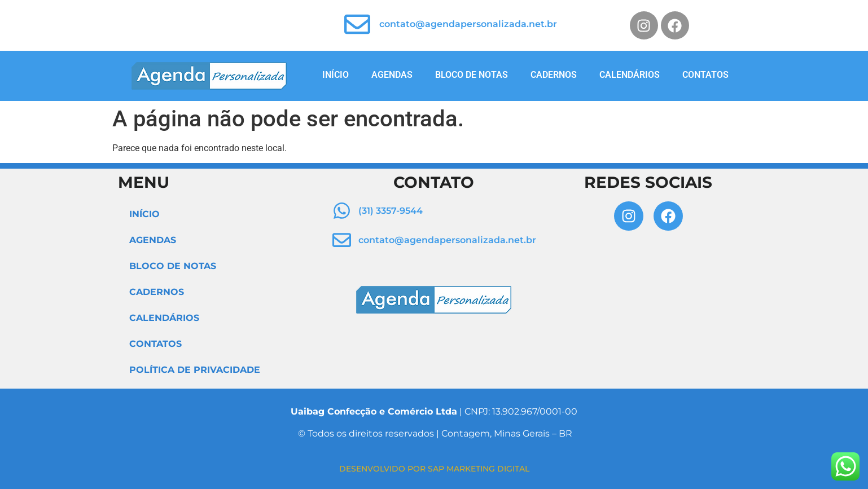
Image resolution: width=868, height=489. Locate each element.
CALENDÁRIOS (630, 75)
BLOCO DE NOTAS (472, 75)
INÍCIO (336, 75)
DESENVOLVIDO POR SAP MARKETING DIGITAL (434, 469)
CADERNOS (554, 75)
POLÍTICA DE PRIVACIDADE (195, 370)
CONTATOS (705, 75)
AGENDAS (392, 75)
